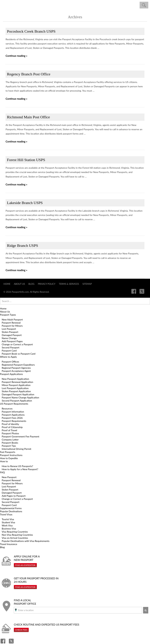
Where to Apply (8, 357)
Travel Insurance (9, 544)
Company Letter (10, 440)
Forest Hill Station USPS (26, 160)
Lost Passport (9, 329)
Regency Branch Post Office (29, 74)
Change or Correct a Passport (17, 344)
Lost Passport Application (15, 388)
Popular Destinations (11, 511)
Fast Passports (8, 452)
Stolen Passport (10, 332)
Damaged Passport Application (18, 394)
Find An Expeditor (25, 565)
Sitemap (87, 284)
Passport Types (8, 315)
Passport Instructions (11, 455)
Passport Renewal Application (17, 382)
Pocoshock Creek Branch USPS (31, 31)
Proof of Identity (10, 424)
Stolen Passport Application (16, 391)
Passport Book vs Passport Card (19, 354)
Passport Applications (11, 374)
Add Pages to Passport (14, 496)
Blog (31, 284)
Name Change (9, 338)
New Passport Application (15, 379)
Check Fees (21, 630)
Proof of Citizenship (12, 427)
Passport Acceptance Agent (16, 371)
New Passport (9, 477)
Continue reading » (16, 56)
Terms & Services (69, 284)
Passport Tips (9, 446)
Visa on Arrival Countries (15, 538)
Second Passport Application (17, 401)
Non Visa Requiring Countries (17, 535)
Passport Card (9, 351)
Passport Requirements (14, 421)
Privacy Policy (47, 284)
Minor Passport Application (16, 385)
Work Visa (7, 525)
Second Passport (11, 347)
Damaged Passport (12, 335)
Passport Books (10, 443)
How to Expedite (9, 458)
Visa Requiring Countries (15, 532)
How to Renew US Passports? (17, 466)
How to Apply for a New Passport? (20, 469)
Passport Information (13, 412)
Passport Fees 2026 (12, 418)
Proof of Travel (9, 430)
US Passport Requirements (14, 404)
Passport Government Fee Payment (21, 436)
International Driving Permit (17, 449)
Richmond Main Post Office (28, 117)
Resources (7, 408)
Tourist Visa (8, 519)
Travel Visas (6, 514)
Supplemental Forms (11, 508)
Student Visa (8, 522)
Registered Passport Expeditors (18, 365)
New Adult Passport (12, 319)
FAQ (2, 472)
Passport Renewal (11, 323)
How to (4, 461)
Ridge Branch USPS (22, 246)
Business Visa (9, 529)
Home (7, 284)
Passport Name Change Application (20, 397)
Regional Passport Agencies (16, 368)
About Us (19, 284)
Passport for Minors (12, 326)
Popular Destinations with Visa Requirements (26, 541)
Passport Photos (10, 433)
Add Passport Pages (12, 341)
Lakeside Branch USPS (25, 203)
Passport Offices (10, 362)
